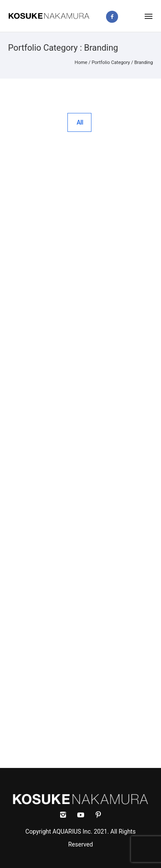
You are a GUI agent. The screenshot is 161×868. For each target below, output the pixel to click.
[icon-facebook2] (114, 17)
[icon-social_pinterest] (98, 815)
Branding (144, 62)
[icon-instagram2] (133, 17)
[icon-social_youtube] (83, 815)
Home (81, 62)
